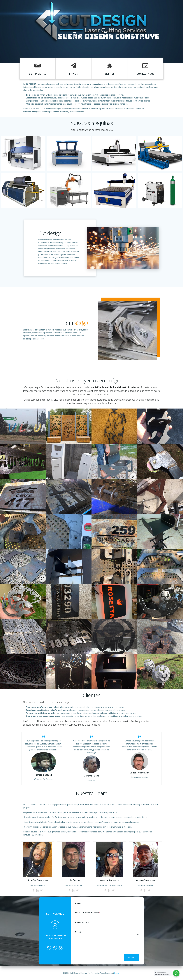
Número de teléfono (83, 922)
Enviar (131, 958)
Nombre (79, 903)
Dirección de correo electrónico (88, 913)
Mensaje (78, 932)
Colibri (117, 973)
